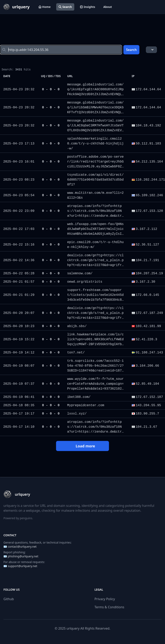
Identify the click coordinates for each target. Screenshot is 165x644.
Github (9, 599)
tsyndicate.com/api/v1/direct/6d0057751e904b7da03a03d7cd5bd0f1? (95, 180)
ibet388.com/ (79, 397)
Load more (82, 446)
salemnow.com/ (80, 274)
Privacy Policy (105, 599)
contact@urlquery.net (22, 547)
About (108, 7)
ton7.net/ (76, 353)
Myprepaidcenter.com (86, 405)
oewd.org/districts (85, 282)
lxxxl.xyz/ (77, 414)
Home (45, 7)
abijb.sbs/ (77, 326)
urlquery (73, 628)
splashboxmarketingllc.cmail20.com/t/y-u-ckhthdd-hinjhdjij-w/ (95, 144)
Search (65, 7)
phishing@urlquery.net (23, 556)
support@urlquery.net (22, 566)
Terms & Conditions (109, 607)
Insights (88, 7)
